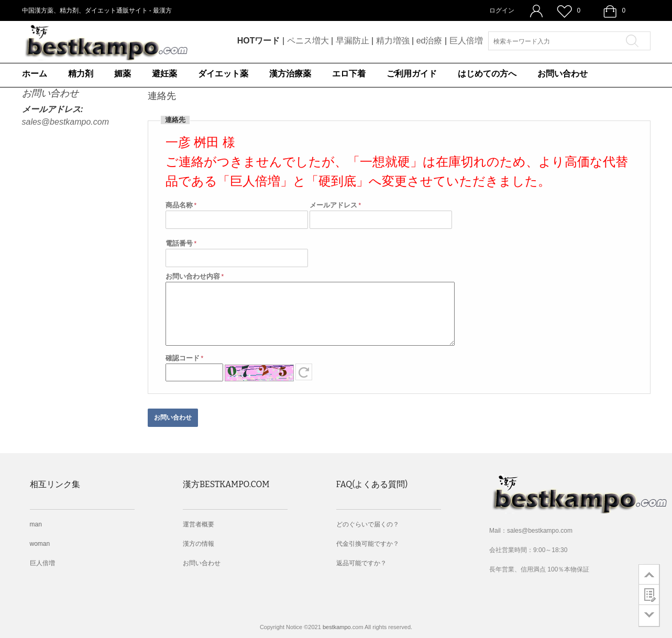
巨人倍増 (466, 41)
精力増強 (393, 41)
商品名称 (179, 205)
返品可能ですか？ (361, 563)
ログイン (502, 10)
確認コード (183, 358)
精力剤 (81, 74)
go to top (649, 574)
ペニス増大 (308, 41)
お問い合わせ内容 (193, 276)
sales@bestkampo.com (66, 122)
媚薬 (123, 74)
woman (40, 544)
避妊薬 (164, 74)
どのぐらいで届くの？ (368, 524)
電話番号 (179, 243)
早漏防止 (352, 41)
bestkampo (337, 627)
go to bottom (649, 616)
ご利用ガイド (412, 74)
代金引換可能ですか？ (368, 544)
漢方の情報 (199, 544)
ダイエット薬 (223, 74)
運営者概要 (199, 524)
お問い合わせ (563, 74)
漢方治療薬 (290, 74)
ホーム (35, 74)
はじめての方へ (487, 74)
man (36, 524)
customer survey (649, 595)
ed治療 (429, 41)
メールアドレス (333, 205)
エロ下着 (349, 74)
